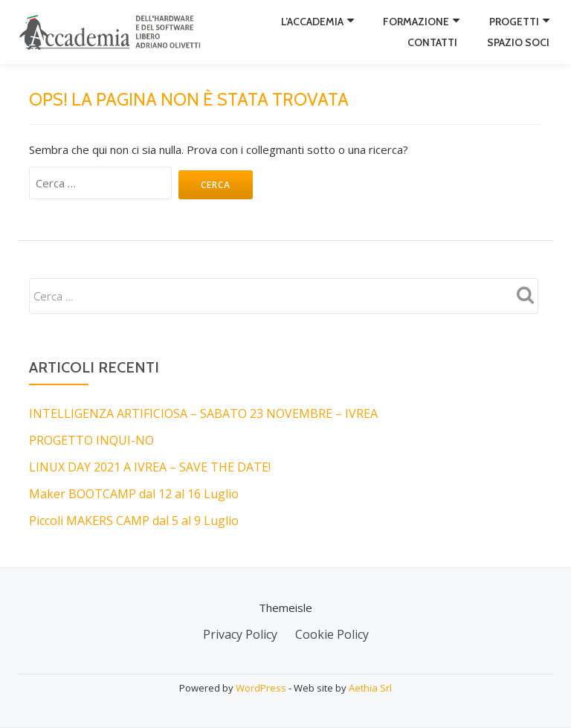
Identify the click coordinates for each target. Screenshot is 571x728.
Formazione (416, 22)
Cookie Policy (332, 634)
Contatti (432, 42)
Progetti (514, 22)
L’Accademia (312, 22)
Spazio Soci (518, 42)
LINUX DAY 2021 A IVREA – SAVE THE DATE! (150, 467)
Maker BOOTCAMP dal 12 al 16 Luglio (134, 494)
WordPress (261, 688)
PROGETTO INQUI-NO (91, 440)
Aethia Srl (370, 688)
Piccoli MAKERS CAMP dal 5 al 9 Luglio (134, 521)
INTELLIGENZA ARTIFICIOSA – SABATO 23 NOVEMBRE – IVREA (203, 413)
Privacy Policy (240, 634)
